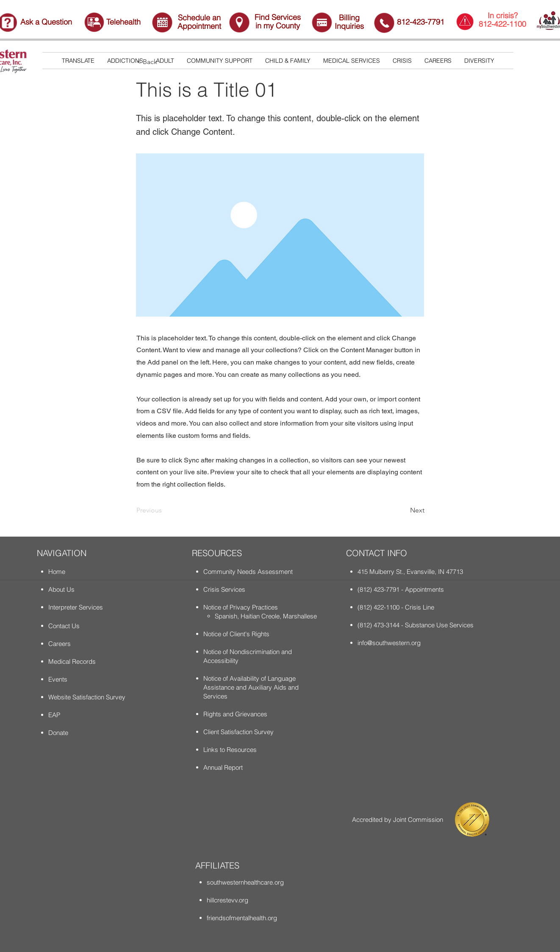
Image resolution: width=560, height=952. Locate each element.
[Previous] (164, 510)
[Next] (403, 510)
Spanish (226, 616)
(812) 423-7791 (378, 589)
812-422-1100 (502, 24)
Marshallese (300, 616)
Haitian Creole (260, 616)
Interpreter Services (76, 607)
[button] (125, 61)
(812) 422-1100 (378, 607)
